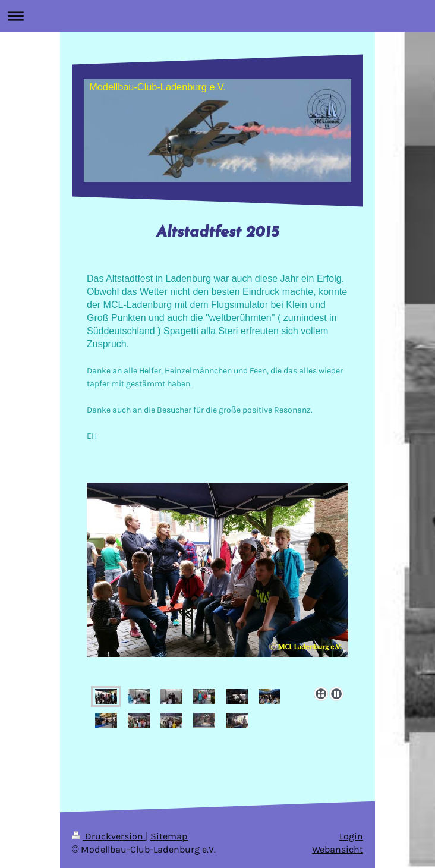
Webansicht (338, 850)
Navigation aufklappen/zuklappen (218, 16)
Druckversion (109, 836)
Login (351, 836)
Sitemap (169, 836)
